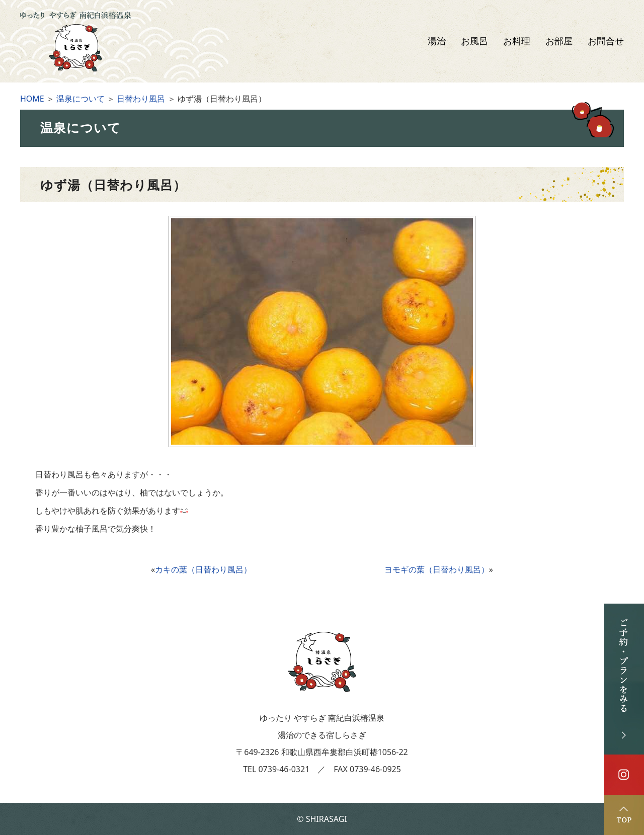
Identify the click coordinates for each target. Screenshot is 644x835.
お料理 (517, 41)
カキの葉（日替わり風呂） (203, 569)
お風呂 (474, 41)
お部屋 (559, 41)
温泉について (80, 99)
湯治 (437, 41)
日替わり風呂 (141, 99)
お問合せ (606, 41)
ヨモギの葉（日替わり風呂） (437, 569)
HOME (32, 99)
